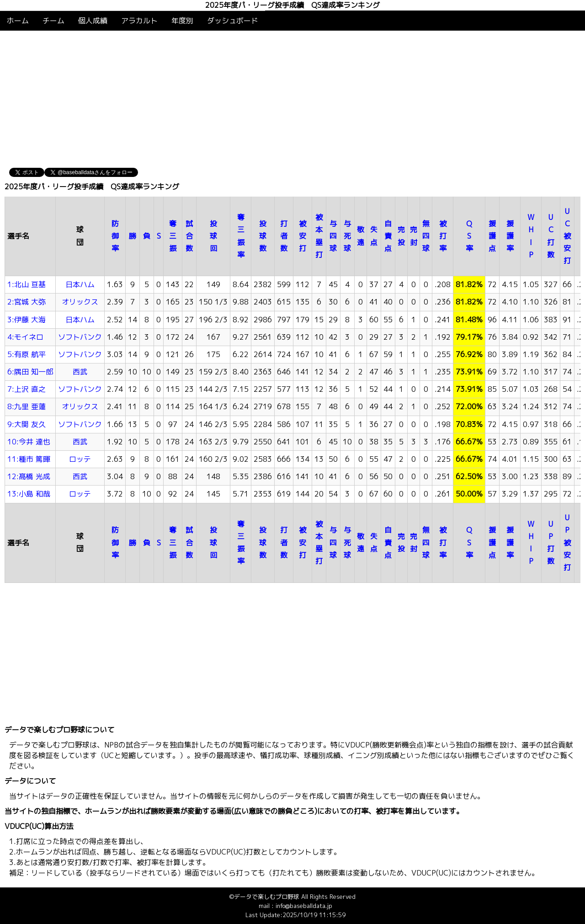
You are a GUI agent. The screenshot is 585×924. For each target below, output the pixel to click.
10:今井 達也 (29, 442)
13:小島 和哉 (29, 494)
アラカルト (139, 21)
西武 (80, 372)
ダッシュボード (233, 21)
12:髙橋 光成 (29, 476)
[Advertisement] (292, 99)
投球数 (263, 236)
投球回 (213, 236)
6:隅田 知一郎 (30, 372)
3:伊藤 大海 (27, 320)
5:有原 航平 (27, 354)
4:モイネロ (25, 337)
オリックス (80, 302)
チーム (53, 21)
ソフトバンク (80, 337)
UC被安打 (567, 236)
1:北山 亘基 (27, 284)
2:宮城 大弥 (27, 302)
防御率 (115, 236)
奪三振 (173, 236)
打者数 (284, 236)
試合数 (189, 236)
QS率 (469, 236)
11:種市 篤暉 (29, 459)
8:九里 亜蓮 (27, 406)
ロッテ (80, 459)
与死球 (347, 236)
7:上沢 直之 (27, 389)
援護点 (492, 236)
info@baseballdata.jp (304, 906)
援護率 (510, 236)
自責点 (388, 236)
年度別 (182, 21)
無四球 (426, 236)
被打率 (443, 236)
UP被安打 (567, 542)
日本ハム (80, 284)
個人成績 (93, 21)
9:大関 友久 (27, 424)
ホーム (18, 21)
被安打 (303, 236)
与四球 (333, 236)
